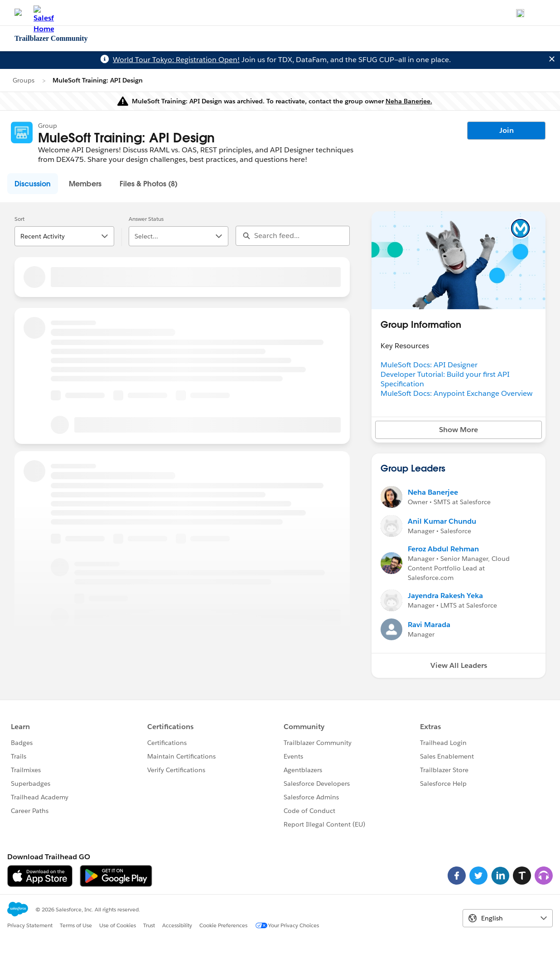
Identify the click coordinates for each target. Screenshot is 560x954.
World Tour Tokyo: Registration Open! (176, 60)
